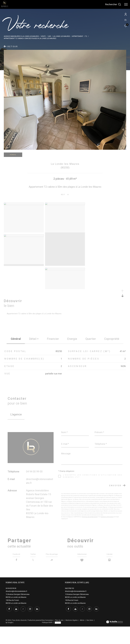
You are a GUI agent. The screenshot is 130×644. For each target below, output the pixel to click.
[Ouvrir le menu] (126, 4)
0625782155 (69, 606)
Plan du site (59, 638)
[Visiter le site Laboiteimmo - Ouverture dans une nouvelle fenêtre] (114, 640)
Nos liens (90, 638)
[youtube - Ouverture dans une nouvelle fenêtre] (15, 626)
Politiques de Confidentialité (90, 517)
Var (49, 36)
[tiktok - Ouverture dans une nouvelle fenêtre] (22, 626)
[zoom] (24, 204)
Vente (43, 36)
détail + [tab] (34, 339)
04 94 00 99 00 (34, 472)
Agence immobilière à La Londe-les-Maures (21, 36)
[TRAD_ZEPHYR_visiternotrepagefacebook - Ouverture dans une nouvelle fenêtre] (8, 626)
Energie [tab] (72, 339)
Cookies (58, 640)
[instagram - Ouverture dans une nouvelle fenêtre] (29, 626)
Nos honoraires (48, 638)
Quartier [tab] (91, 339)
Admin (82, 638)
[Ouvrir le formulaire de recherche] (113, 4)
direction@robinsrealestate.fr (16, 609)
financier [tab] (53, 339)
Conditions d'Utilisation (107, 517)
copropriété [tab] (112, 339)
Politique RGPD (47, 640)
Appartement (78, 36)
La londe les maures (62, 36)
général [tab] (16, 339)
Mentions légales (72, 638)
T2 (86, 36)
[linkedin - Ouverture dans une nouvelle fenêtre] (36, 626)
